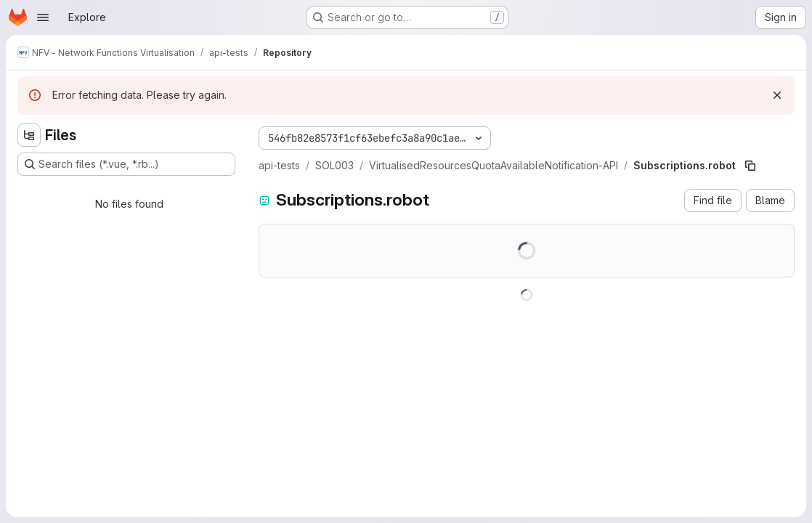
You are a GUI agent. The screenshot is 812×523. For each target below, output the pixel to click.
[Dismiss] (777, 95)
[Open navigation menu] (43, 17)
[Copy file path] (750, 166)
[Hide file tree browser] (29, 135)
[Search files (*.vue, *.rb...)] (126, 164)
